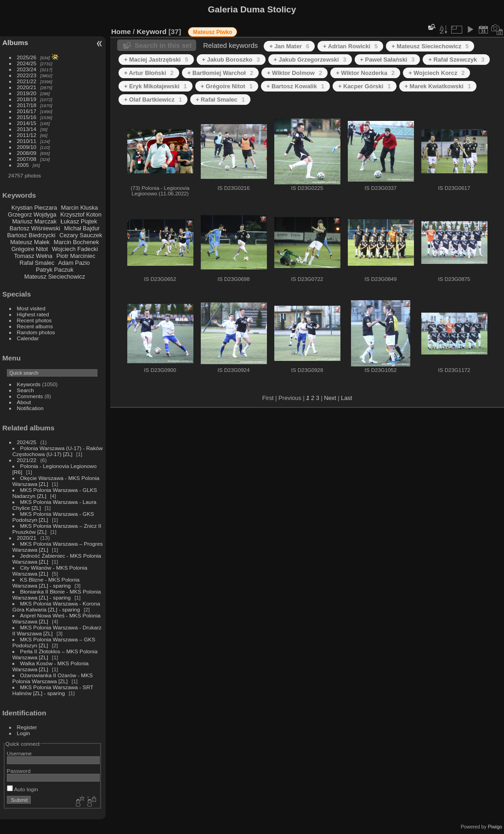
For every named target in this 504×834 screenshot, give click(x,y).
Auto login (23, 789)
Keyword (152, 31)
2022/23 (27, 75)
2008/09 (27, 153)
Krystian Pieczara (34, 208)
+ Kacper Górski (365, 86)
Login (24, 733)
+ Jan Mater (289, 46)
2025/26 (27, 57)
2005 (23, 165)
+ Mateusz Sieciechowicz (430, 46)
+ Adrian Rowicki (350, 46)
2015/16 (27, 117)
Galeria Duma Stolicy (252, 9)
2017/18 (27, 105)
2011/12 (27, 135)
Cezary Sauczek (81, 235)
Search (25, 390)
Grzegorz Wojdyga (32, 214)
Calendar (28, 338)
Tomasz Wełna (33, 256)
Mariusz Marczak (34, 221)
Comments (30, 396)
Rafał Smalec (37, 263)
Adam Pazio (74, 263)
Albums (15, 43)
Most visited (31, 308)
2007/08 (27, 159)
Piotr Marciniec (76, 256)
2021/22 (27, 81)
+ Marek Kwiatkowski (438, 86)
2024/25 (27, 63)
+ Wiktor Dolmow (294, 73)
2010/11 (27, 141)
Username (19, 753)
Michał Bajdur (82, 228)
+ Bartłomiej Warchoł (220, 73)
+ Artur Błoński (149, 73)
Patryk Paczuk (55, 270)
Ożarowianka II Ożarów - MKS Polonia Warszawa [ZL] (53, 678)
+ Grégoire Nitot (227, 86)
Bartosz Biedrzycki (31, 235)
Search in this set (163, 45)
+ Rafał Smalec (220, 100)
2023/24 (27, 69)
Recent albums (35, 326)
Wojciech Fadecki (75, 249)
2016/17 (27, 111)
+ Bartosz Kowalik (295, 86)
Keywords (29, 384)
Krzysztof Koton (81, 214)
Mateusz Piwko (212, 32)
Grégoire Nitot (30, 249)
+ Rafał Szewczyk (456, 60)
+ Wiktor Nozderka (365, 73)
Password (19, 771)
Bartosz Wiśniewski (35, 228)
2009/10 (27, 147)
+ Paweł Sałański (388, 60)
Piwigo (495, 827)
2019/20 (27, 93)
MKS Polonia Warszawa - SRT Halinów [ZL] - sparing (53, 690)
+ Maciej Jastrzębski (156, 60)
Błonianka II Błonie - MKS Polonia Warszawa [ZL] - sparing (57, 594)
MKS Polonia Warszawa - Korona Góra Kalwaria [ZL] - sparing (56, 606)
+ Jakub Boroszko (231, 60)
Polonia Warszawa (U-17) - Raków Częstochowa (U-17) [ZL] (58, 451)
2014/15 (27, 123)
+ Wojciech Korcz (436, 73)
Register (27, 727)
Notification (30, 408)
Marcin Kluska (79, 208)
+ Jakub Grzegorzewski (310, 60)
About (24, 402)
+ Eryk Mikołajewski (156, 86)
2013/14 (27, 129)
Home (121, 31)
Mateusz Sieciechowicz (55, 277)
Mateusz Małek (30, 242)
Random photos (36, 332)
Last (346, 398)
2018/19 (27, 99)
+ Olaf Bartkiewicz (153, 100)
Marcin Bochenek (76, 242)
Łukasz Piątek (79, 221)
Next (330, 398)
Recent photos (34, 320)
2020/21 (27, 87)
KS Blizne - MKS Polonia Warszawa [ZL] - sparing (46, 583)
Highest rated (33, 314)
